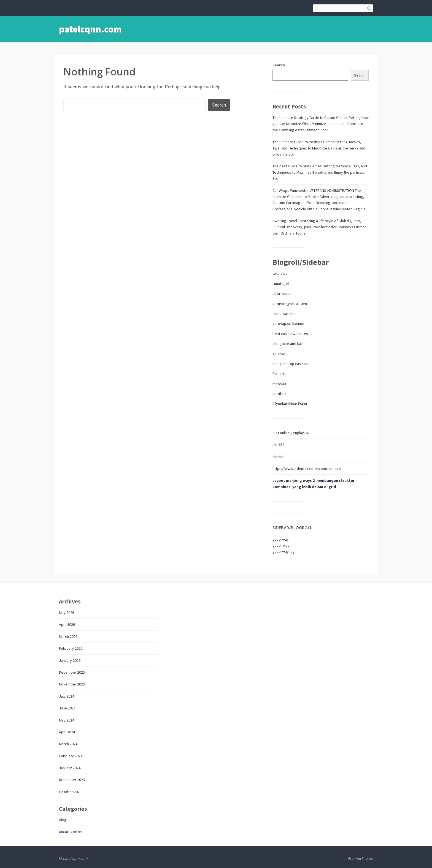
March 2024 (68, 744)
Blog (63, 820)
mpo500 (279, 384)
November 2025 (72, 684)
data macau (282, 293)
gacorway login (285, 551)
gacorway (281, 539)
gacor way (281, 545)
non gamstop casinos (290, 364)
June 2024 (67, 708)
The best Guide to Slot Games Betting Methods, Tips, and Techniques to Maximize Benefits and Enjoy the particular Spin (320, 172)
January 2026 (70, 660)
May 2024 (67, 720)
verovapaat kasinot (288, 323)
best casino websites (290, 334)
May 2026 (67, 613)
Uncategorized (71, 832)
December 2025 (72, 672)
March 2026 (68, 636)
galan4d (279, 354)
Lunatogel (281, 284)
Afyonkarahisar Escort (291, 404)
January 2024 (70, 768)
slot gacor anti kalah (289, 344)
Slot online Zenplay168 (291, 433)
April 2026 (67, 624)
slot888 (279, 445)
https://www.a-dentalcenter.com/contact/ (307, 469)
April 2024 (67, 732)
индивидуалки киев (290, 304)
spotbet (279, 394)
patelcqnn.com (90, 29)
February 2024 (71, 756)
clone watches (284, 314)
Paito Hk (279, 374)
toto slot (280, 273)
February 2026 (71, 648)
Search (279, 65)
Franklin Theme (361, 858)
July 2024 (67, 696)
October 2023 (70, 792)
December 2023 (72, 780)
